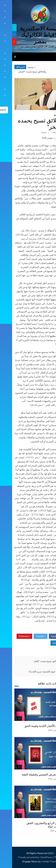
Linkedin (46, 643)
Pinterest (12, 636)
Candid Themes (38, 861)
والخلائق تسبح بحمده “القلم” (35, 661)
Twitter (28, 636)
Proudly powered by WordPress (23, 857)
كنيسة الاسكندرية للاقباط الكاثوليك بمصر (28, 35)
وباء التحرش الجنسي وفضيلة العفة (31, 775)
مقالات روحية (47, 115)
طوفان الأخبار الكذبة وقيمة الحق (32, 726)
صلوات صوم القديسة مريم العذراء (34, 671)
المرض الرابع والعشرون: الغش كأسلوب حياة (33, 825)
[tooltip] (2, 28)
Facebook (45, 636)
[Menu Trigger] (49, 6)
